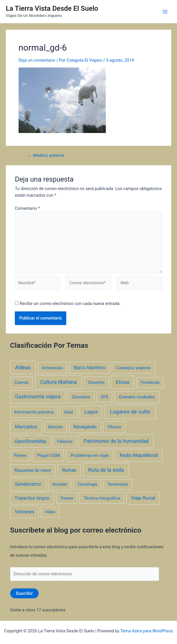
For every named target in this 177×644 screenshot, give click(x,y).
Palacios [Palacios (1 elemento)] (65, 441)
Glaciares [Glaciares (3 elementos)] (81, 397)
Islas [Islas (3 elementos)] (69, 412)
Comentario (27, 208)
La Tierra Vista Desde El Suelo (52, 8)
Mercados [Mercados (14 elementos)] (26, 427)
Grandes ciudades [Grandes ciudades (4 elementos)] (137, 397)
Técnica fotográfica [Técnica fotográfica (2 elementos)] (102, 498)
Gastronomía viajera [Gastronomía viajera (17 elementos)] (38, 397)
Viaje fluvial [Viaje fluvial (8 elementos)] (143, 498)
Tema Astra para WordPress (147, 631)
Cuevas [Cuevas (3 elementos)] (21, 382)
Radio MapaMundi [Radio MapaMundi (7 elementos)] (139, 455)
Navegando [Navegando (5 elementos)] (85, 427)
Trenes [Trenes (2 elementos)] (67, 498)
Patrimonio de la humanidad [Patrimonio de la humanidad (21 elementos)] (116, 441)
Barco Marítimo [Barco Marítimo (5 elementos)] (90, 368)
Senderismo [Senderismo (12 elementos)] (28, 484)
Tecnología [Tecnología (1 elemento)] (87, 484)
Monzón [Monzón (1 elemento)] (56, 427)
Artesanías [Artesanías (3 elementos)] (52, 368)
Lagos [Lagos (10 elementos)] (91, 412)
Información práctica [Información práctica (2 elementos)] (34, 412)
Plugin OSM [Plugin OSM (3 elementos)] (49, 455)
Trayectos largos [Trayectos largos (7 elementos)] (32, 498)
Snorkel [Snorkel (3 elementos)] (60, 484)
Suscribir (24, 593)
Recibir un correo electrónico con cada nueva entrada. (70, 304)
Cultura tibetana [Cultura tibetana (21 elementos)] (58, 382)
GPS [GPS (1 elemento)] (104, 397)
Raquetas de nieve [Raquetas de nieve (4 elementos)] (33, 470)
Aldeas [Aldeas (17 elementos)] (23, 368)
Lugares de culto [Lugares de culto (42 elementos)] (130, 412)
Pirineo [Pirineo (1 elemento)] (20, 455)
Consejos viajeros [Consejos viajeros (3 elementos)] (134, 368)
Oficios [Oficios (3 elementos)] (114, 427)
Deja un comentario (37, 60)
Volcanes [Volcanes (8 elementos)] (24, 512)
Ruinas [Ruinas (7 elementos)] (69, 470)
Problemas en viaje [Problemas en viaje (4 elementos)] (90, 455)
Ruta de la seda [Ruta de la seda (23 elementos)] (106, 470)
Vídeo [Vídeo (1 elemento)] (50, 512)
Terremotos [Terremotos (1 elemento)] (118, 484)
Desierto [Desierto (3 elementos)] (96, 382)
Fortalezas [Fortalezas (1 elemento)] (150, 382)
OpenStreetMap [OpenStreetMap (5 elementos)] (31, 441)
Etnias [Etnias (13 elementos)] (123, 382)
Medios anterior (46, 156)
